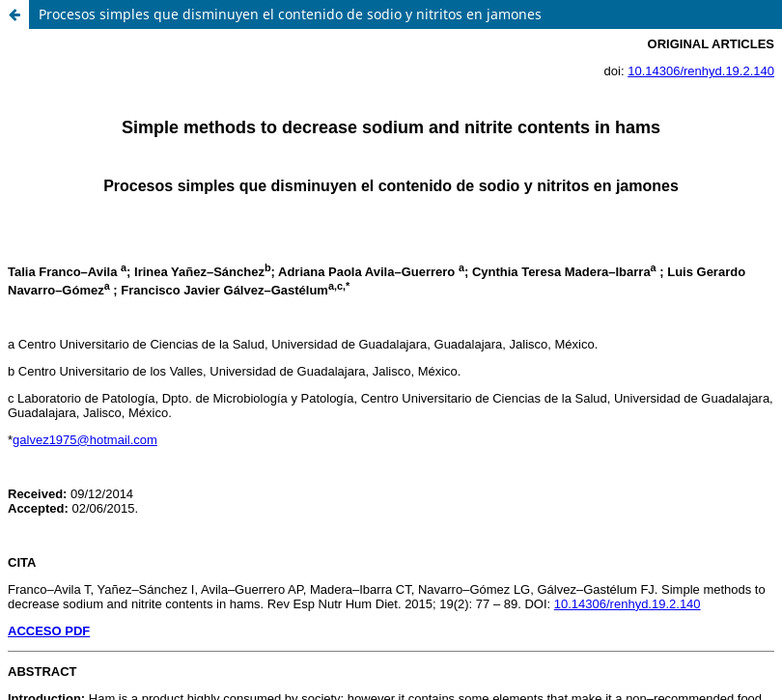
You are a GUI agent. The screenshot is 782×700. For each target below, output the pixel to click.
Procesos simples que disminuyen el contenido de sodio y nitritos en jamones (290, 14)
